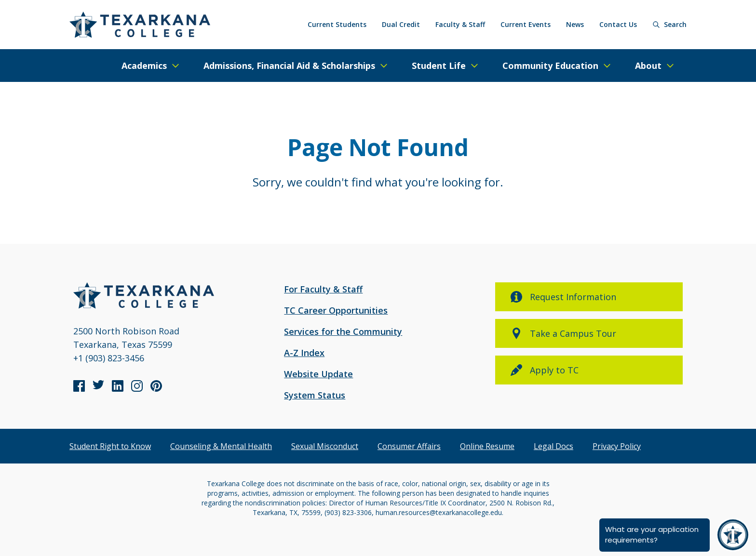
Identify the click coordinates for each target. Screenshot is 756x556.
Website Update (318, 374)
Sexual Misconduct (325, 446)
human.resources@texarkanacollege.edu (439, 512)
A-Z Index (304, 353)
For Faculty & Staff (323, 289)
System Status (315, 395)
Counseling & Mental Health (221, 446)
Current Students (337, 24)
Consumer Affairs (409, 446)
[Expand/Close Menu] (151, 66)
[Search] (669, 25)
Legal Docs (553, 446)
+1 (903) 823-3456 (109, 358)
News (575, 24)
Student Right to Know (110, 446)
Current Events (526, 24)
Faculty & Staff (460, 24)
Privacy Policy (617, 446)
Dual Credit (401, 24)
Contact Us (618, 24)
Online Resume (487, 446)
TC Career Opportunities (336, 310)
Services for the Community (343, 331)
